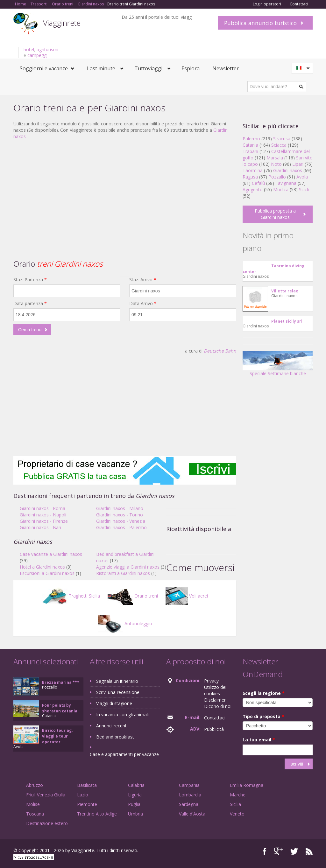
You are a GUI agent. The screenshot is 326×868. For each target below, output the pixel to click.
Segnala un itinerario (117, 681)
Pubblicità (214, 729)
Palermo (251, 139)
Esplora (191, 68)
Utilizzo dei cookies (215, 690)
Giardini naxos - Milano (120, 508)
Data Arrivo (143, 303)
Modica (281, 189)
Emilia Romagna (247, 785)
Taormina (253, 170)
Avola (302, 177)
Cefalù (258, 183)
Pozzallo (277, 177)
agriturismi (47, 49)
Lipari (298, 164)
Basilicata (87, 785)
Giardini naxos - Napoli (43, 515)
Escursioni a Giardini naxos (47, 573)
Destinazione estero (47, 823)
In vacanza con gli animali (122, 714)
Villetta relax (285, 291)
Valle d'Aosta (192, 814)
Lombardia (190, 795)
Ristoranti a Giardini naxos (123, 573)
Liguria (135, 795)
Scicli (304, 189)
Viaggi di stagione (114, 703)
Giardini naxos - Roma (43, 508)
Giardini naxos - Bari (40, 527)
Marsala (275, 158)
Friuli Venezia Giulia (46, 795)
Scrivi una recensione (118, 692)
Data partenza (30, 303)
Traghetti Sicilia (71, 596)
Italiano (303, 68)
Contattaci (299, 4)
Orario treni (133, 596)
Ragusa (250, 177)
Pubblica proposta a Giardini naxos (275, 214)
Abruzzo (35, 785)
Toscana (35, 814)
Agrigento (253, 189)
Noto (276, 164)
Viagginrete (62, 23)
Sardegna (189, 804)
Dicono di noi (218, 706)
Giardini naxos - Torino (120, 515)
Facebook (265, 851)
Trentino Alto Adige (97, 814)
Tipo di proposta (263, 716)
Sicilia (235, 804)
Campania (189, 785)
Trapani (250, 151)
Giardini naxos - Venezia (121, 521)
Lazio (83, 795)
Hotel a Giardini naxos (42, 567)
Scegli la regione (264, 693)
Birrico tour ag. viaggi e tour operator (57, 736)
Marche (238, 795)
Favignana (286, 183)
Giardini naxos (288, 170)
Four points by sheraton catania (60, 708)
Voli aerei (187, 596)
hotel (29, 49)
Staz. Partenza (30, 280)
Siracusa (282, 139)
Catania (250, 145)
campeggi (37, 55)
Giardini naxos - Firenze (44, 521)
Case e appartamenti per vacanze (124, 754)
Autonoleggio (125, 623)
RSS (309, 851)
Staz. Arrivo (143, 280)
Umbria (135, 814)
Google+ (278, 851)
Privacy (211, 681)
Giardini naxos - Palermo (121, 527)
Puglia (134, 804)
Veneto (237, 814)
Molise (33, 804)
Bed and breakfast (115, 737)
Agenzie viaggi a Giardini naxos (128, 567)
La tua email (259, 740)
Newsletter (226, 68)
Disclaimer (215, 700)
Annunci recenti (112, 726)
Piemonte (87, 804)
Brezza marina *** (61, 682)
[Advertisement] (125, 191)
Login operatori (267, 4)
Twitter (294, 851)
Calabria (136, 785)
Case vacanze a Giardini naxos (51, 554)
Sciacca (279, 145)
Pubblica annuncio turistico (260, 23)
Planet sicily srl (287, 321)
